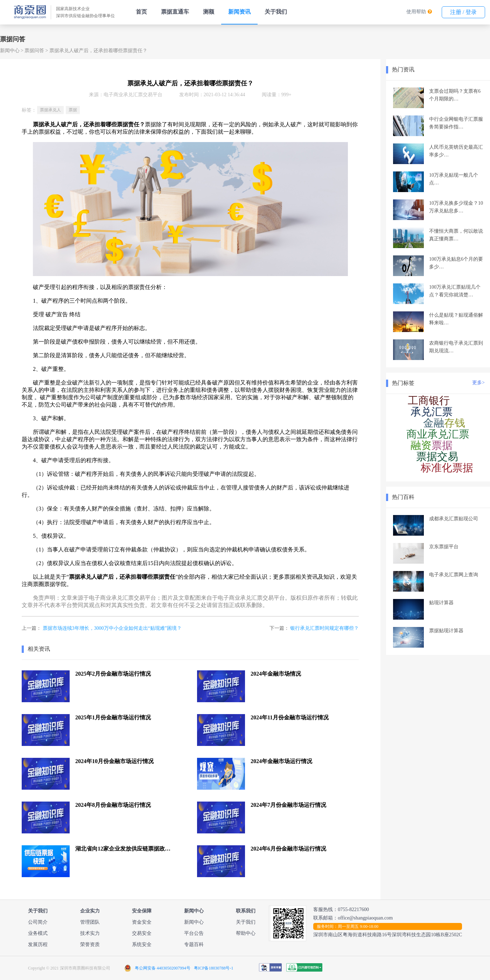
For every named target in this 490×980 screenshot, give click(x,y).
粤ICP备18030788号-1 (214, 968)
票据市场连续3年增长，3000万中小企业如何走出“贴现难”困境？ (112, 628)
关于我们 (276, 12)
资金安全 (142, 922)
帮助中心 (246, 933)
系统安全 (142, 944)
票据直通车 (175, 12)
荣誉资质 (90, 944)
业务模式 (38, 933)
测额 (209, 12)
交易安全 (142, 933)
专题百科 (194, 944)
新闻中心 (10, 51)
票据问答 (34, 51)
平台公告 (194, 933)
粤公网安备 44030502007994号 (163, 968)
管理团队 (90, 922)
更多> (478, 383)
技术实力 (90, 933)
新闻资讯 (239, 12)
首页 (141, 12)
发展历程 (38, 944)
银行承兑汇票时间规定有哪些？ (324, 628)
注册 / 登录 (463, 12)
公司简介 (38, 922)
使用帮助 (416, 12)
